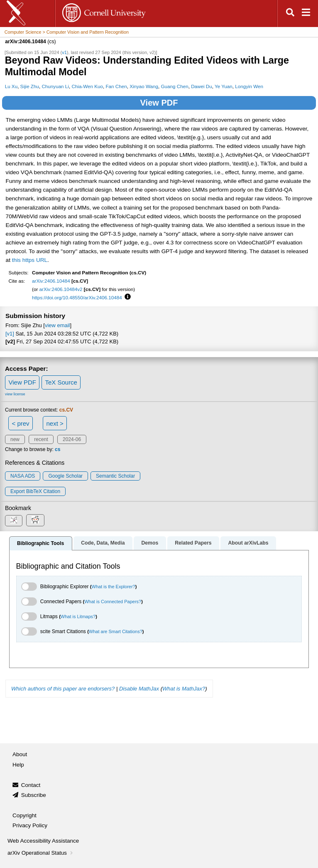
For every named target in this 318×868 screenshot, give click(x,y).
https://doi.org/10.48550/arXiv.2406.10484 (77, 297)
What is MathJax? (184, 689)
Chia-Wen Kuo (87, 86)
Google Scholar (65, 476)
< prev (21, 423)
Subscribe (34, 795)
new (15, 439)
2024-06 (72, 439)
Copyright (24, 815)
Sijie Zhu (30, 86)
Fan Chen (116, 86)
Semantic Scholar (115, 476)
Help (18, 765)
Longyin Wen (249, 86)
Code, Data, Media (103, 543)
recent (41, 439)
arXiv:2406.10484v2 (61, 289)
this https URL (30, 260)
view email (57, 325)
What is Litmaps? (78, 616)
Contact (31, 785)
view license (15, 394)
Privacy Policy (30, 825)
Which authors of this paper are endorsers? (63, 689)
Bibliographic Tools (40, 543)
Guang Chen (175, 86)
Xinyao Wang (144, 86)
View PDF (159, 103)
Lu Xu (11, 86)
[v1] (10, 334)
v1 (64, 52)
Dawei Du (202, 86)
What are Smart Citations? (116, 631)
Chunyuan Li (55, 86)
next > (55, 423)
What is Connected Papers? (113, 602)
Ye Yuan (224, 86)
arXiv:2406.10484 (51, 281)
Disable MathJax (139, 689)
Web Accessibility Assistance (43, 841)
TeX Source (61, 382)
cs (57, 449)
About (20, 754)
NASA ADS (23, 476)
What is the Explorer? (114, 587)
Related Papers (193, 543)
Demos (150, 543)
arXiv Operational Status (41, 853)
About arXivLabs (248, 543)
